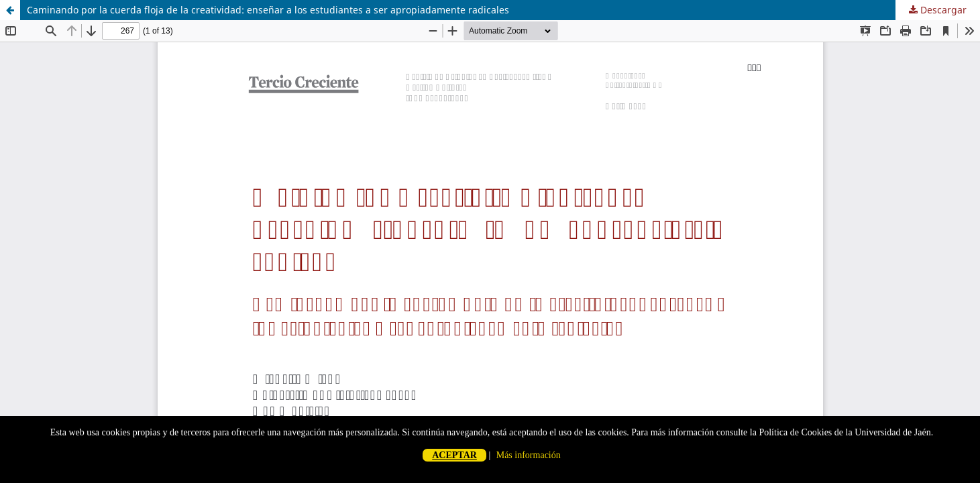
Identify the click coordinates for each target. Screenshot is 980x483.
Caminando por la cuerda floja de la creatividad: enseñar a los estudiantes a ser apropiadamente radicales (268, 10)
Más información (529, 455)
